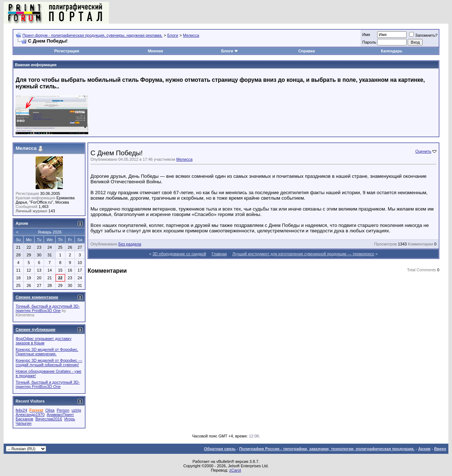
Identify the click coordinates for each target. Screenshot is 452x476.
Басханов (24, 419)
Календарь (392, 51)
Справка (307, 51)
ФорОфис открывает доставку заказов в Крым (44, 341)
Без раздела (130, 244)
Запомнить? (423, 35)
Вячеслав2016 (49, 419)
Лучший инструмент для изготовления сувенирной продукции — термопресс (304, 254)
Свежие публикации (35, 329)
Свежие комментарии (37, 297)
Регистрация (67, 51)
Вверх (440, 449)
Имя (366, 35)
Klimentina (25, 315)
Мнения (156, 51)
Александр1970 (30, 415)
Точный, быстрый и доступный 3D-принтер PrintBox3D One (48, 308)
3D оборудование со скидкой (179, 254)
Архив (424, 449)
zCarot (235, 470)
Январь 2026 (50, 232)
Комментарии (421, 244)
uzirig (76, 410)
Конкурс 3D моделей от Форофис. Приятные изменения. (47, 352)
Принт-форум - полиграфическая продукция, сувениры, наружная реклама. (92, 35)
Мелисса (191, 35)
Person (63, 410)
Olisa (50, 410)
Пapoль (369, 42)
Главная (219, 254)
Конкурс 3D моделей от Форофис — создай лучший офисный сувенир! (49, 363)
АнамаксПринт (60, 415)
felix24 (21, 410)
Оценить (423, 151)
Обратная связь (220, 449)
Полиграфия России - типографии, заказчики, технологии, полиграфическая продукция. (327, 449)
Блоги (173, 35)
